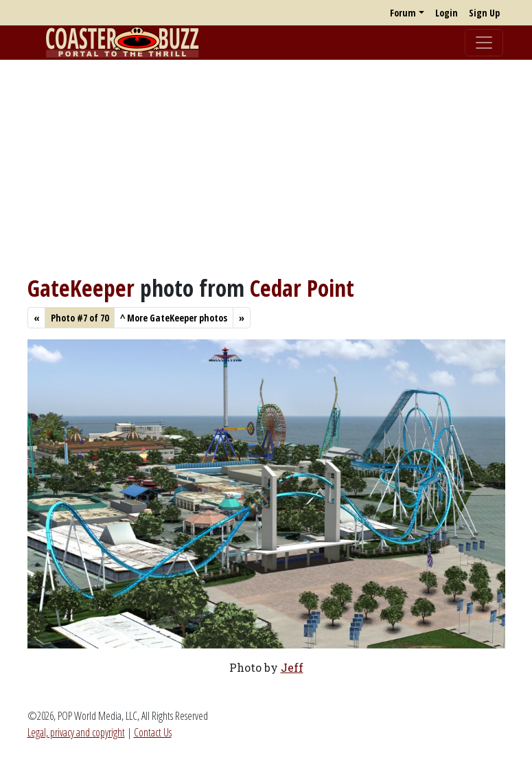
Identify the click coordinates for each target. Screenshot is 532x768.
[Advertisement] (266, 167)
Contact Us (153, 732)
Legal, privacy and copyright (76, 732)
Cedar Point (302, 288)
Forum (403, 13)
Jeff (292, 667)
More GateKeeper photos (174, 318)
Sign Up (484, 13)
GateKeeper (81, 288)
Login (447, 13)
